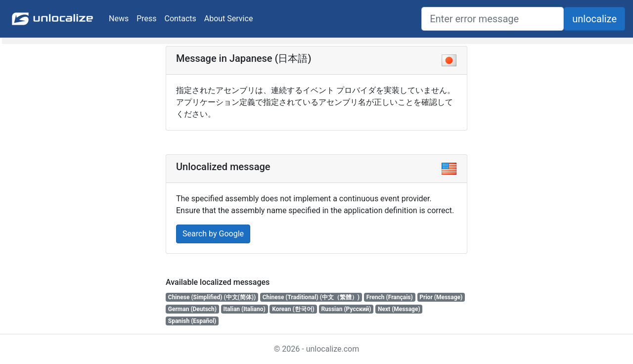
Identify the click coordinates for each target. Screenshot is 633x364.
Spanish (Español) (192, 321)
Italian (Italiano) (245, 309)
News (119, 19)
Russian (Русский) (346, 309)
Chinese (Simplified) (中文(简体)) (212, 297)
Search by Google (213, 234)
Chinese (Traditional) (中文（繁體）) (311, 297)
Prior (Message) (441, 297)
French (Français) (390, 297)
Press (146, 19)
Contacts (181, 19)
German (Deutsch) (192, 309)
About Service (229, 19)
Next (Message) (399, 309)
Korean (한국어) (293, 309)
